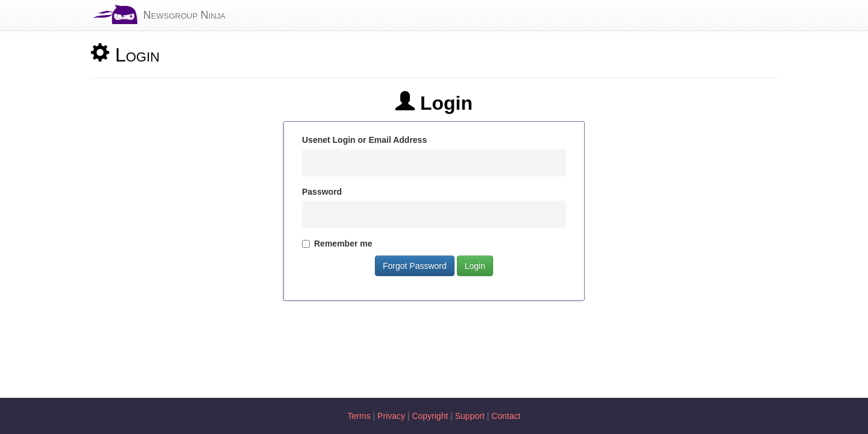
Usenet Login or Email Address (364, 140)
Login (475, 266)
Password (322, 192)
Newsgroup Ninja (184, 15)
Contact (506, 416)
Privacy (391, 416)
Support (470, 416)
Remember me (337, 244)
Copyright (430, 416)
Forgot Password (415, 266)
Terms (359, 416)
